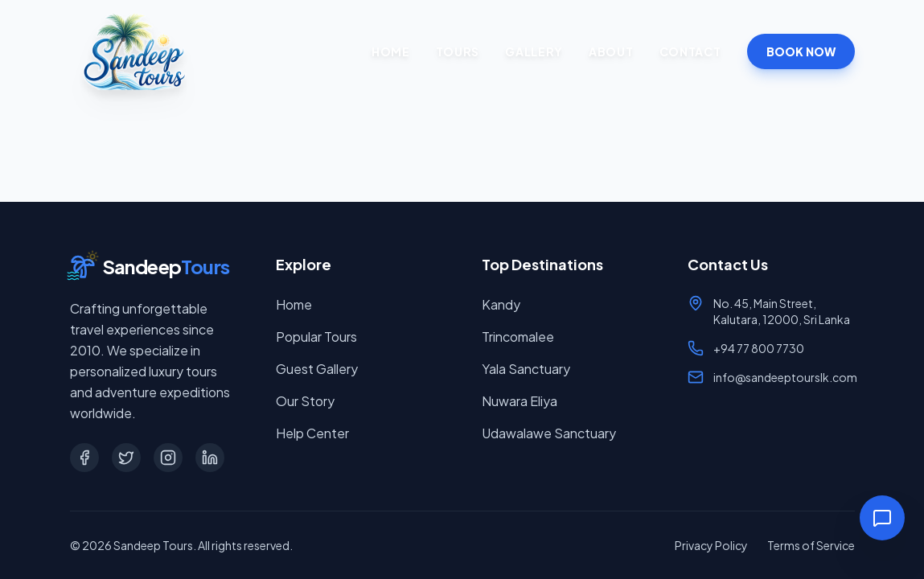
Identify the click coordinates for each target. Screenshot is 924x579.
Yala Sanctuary (526, 369)
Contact (690, 51)
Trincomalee (518, 337)
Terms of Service (811, 545)
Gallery (534, 51)
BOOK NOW (801, 51)
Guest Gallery (317, 369)
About (611, 51)
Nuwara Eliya (519, 401)
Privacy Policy (711, 545)
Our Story (305, 401)
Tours (458, 51)
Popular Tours (316, 337)
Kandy (501, 304)
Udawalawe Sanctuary (549, 433)
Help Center (312, 433)
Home (391, 51)
